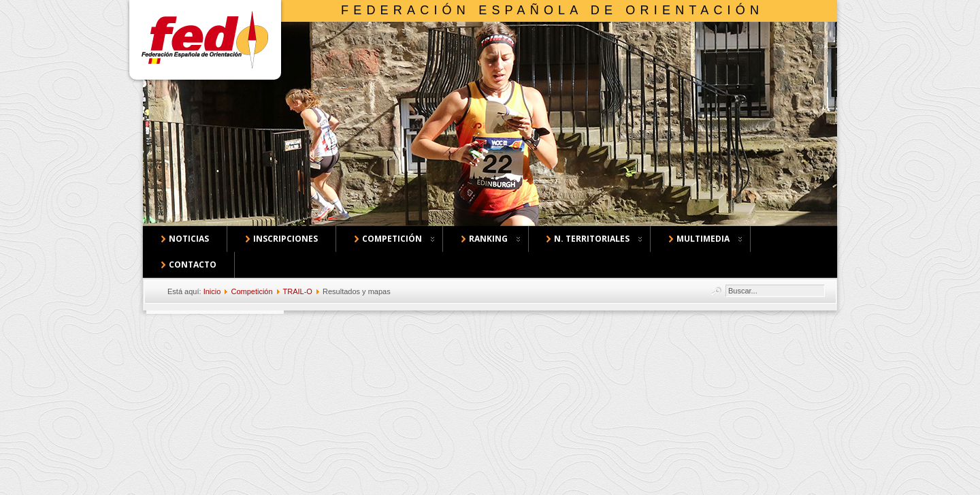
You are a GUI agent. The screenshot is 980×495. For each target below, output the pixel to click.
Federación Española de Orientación (552, 10)
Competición (251, 291)
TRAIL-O (298, 291)
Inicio (212, 291)
